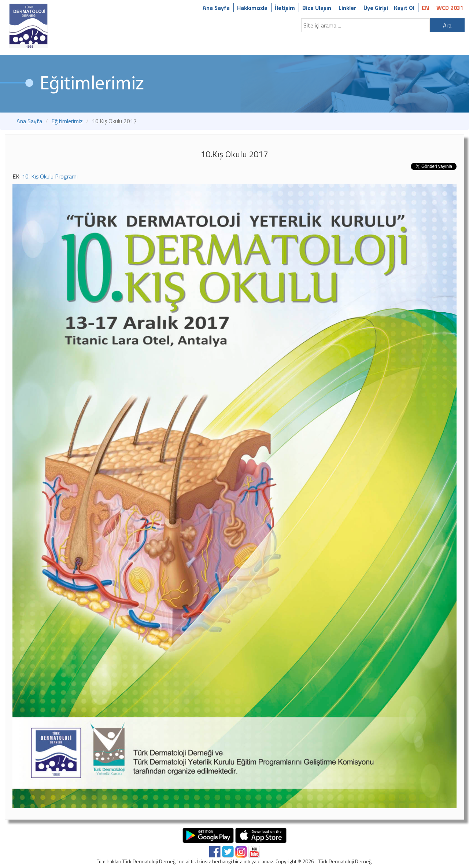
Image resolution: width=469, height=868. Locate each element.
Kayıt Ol (404, 8)
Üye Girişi (376, 8)
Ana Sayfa (216, 8)
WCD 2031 (450, 8)
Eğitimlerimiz (67, 121)
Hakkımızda (252, 8)
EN (425, 8)
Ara (447, 25)
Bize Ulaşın (317, 8)
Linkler (347, 8)
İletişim (285, 8)
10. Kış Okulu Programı (50, 176)
